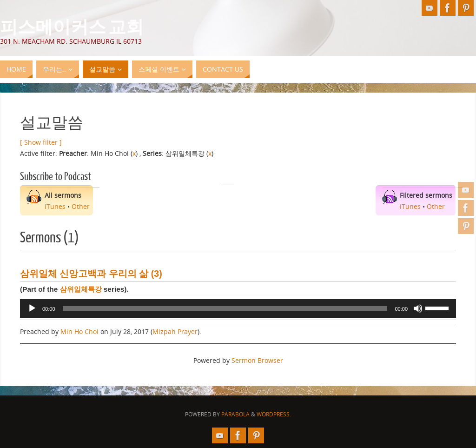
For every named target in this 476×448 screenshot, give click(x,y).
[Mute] (418, 308)
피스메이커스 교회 (72, 26)
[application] (238, 308)
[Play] (32, 308)
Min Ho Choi (79, 331)
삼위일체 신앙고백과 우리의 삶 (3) (91, 274)
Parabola (235, 414)
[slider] (225, 308)
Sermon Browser (257, 360)
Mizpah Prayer (175, 331)
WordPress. (274, 414)
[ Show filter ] (41, 142)
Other (81, 206)
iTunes (55, 206)
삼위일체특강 (81, 289)
